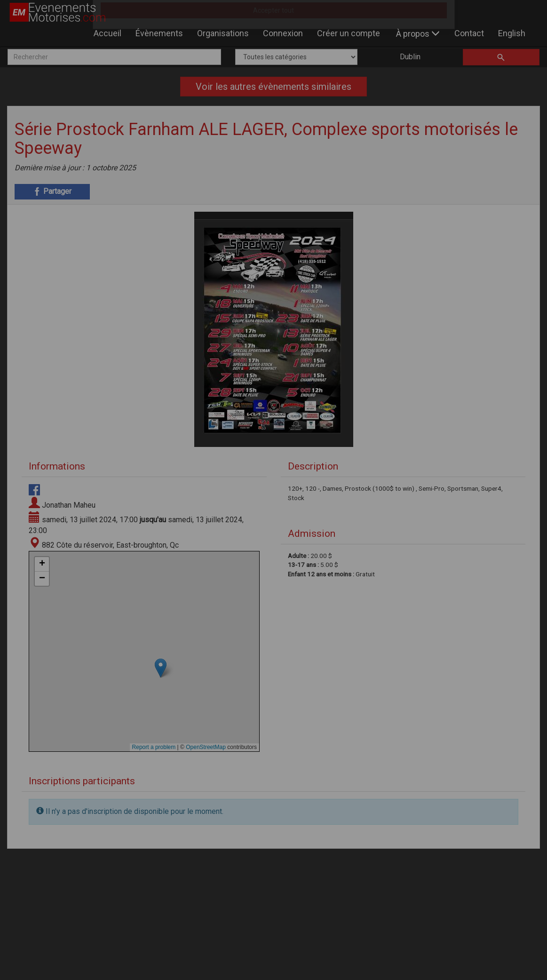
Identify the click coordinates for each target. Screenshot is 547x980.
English (512, 33)
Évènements (159, 33)
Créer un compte (349, 33)
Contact (469, 33)
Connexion (283, 33)
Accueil (107, 33)
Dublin (410, 57)
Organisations (223, 33)
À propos (418, 34)
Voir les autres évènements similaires (273, 87)
